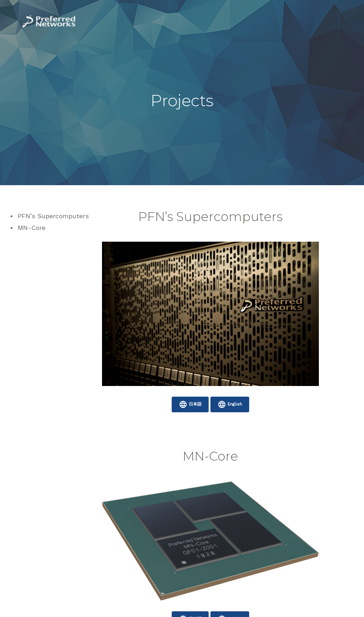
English (230, 404)
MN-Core (32, 228)
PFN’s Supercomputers (53, 216)
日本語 (190, 404)
